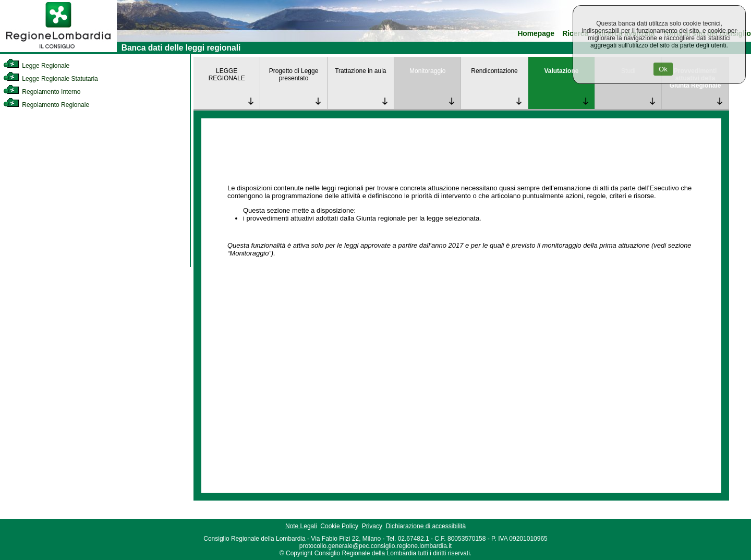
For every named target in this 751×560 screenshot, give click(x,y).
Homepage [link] (536, 34)
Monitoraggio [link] (427, 71)
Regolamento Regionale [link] (46, 105)
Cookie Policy (339, 526)
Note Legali (301, 526)
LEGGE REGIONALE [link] (227, 75)
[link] (58, 50)
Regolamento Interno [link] (42, 92)
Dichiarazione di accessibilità (426, 526)
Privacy (372, 526)
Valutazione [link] (561, 71)
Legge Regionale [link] (36, 66)
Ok (663, 69)
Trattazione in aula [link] (360, 71)
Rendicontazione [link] (494, 71)
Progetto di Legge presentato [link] (294, 75)
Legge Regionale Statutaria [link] (51, 79)
